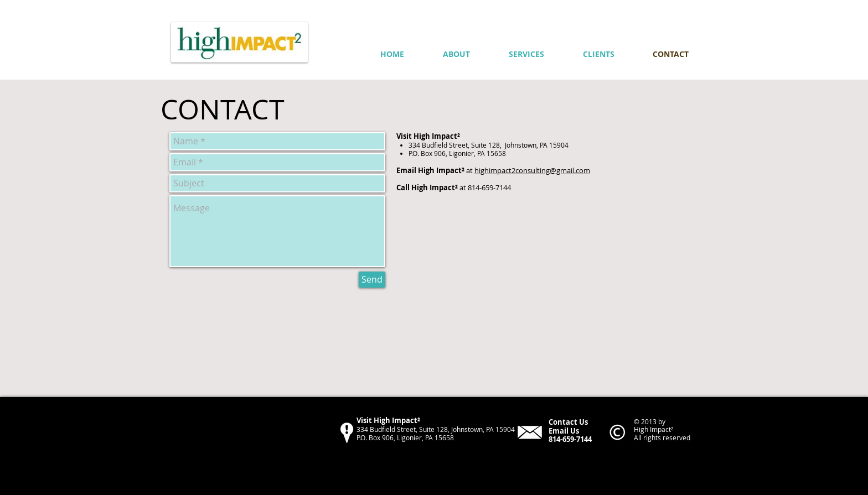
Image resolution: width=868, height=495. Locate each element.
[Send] (372, 280)
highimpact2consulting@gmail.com (532, 170)
